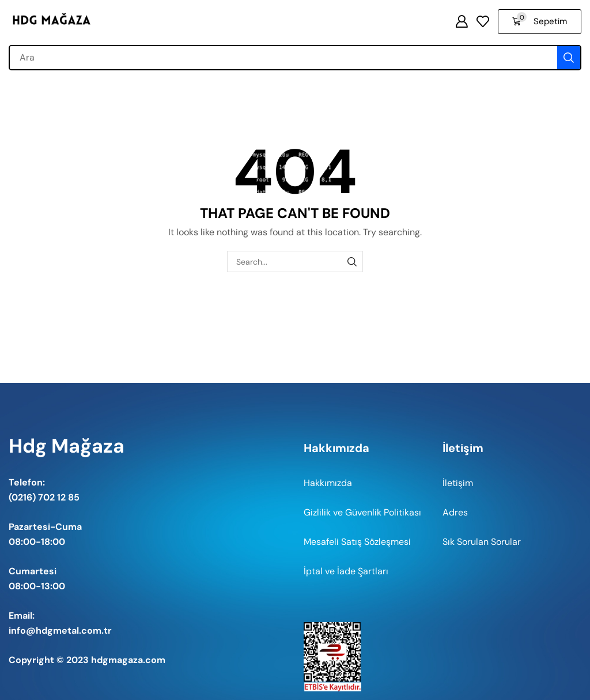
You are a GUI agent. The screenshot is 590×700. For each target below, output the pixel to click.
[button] (462, 21)
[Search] (569, 58)
